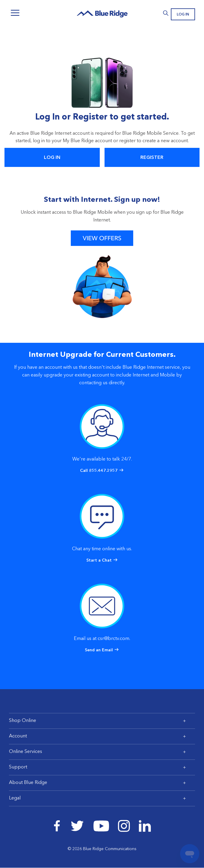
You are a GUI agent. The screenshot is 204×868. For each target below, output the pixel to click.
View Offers (102, 238)
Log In (183, 15)
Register (152, 158)
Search (166, 13)
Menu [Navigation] (15, 13)
